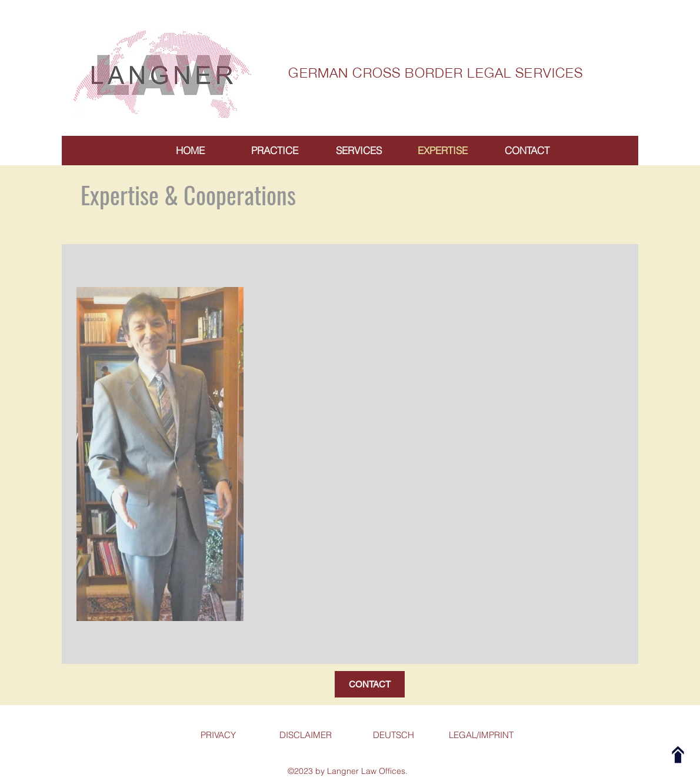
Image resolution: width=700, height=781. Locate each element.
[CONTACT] (370, 684)
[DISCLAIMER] (306, 735)
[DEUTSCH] (393, 735)
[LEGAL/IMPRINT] (481, 735)
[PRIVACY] (218, 735)
